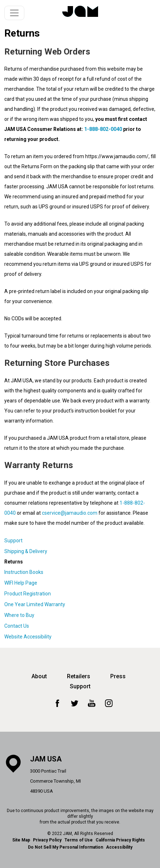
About (39, 676)
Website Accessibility (28, 637)
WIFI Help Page (21, 583)
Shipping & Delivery (26, 551)
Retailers (79, 676)
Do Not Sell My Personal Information (66, 847)
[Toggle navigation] (14, 13)
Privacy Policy (47, 840)
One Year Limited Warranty (35, 604)
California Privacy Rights (120, 840)
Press (118, 676)
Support (13, 541)
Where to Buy (19, 615)
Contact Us (17, 626)
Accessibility (119, 847)
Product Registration (28, 594)
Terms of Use (79, 840)
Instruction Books (24, 572)
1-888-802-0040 (103, 129)
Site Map (21, 840)
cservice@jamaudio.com (70, 513)
